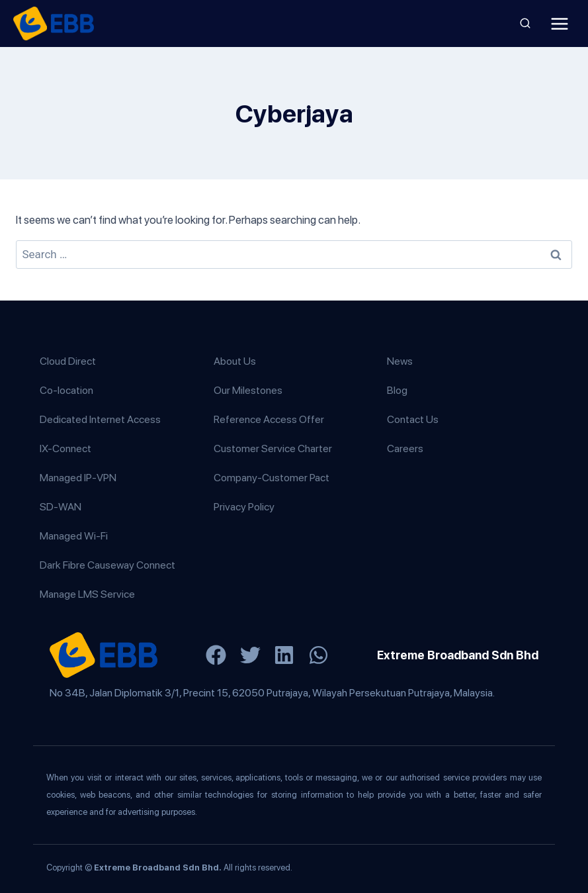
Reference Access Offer (269, 419)
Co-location (66, 390)
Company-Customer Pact (272, 478)
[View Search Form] (525, 24)
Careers (405, 448)
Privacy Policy (244, 507)
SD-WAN (61, 507)
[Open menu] (559, 23)
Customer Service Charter (273, 448)
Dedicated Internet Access (100, 419)
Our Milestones (248, 390)
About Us (235, 361)
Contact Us (413, 419)
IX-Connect (65, 448)
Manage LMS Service (87, 594)
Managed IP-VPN (78, 478)
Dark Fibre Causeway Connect (107, 565)
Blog (397, 390)
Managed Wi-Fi (74, 536)
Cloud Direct (68, 361)
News (400, 361)
